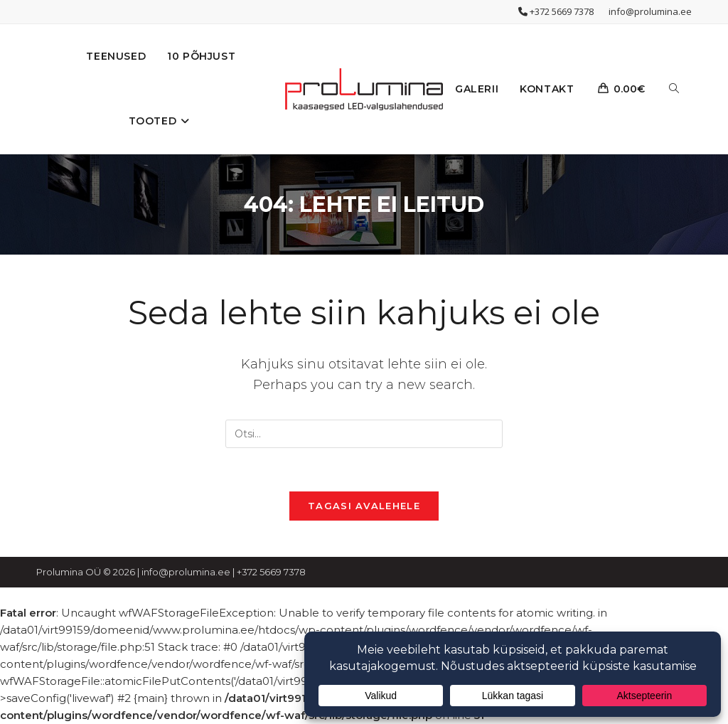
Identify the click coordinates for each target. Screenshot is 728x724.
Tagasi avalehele (364, 506)
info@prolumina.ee (650, 11)
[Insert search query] (364, 434)
